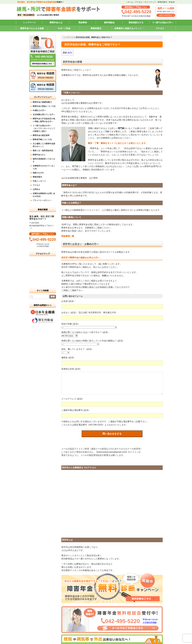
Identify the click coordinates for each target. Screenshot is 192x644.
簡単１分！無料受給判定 (43, 151)
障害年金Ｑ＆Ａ (39, 155)
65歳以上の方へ (39, 110)
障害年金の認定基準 (41, 135)
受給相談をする (136, 23)
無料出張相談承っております (44, 160)
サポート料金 (64, 28)
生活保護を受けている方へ (44, 114)
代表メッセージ (39, 181)
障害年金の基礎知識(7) (42, 102)
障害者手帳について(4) (42, 139)
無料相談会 (109, 23)
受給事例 (83, 23)
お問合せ (36, 189)
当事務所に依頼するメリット (128, 28)
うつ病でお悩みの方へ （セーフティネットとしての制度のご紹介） (44, 128)
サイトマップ (150, 2)
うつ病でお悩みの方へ (163, 23)
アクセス (139, 2)
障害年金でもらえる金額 (32, 28)
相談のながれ (38, 173)
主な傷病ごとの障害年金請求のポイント (44, 145)
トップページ (29, 23)
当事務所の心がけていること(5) (44, 167)
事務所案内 (162, 2)
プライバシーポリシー (42, 200)
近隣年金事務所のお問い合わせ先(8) (44, 195)
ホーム (130, 2)
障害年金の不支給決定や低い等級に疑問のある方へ (44, 120)
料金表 (172, 2)
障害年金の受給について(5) (44, 106)
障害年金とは (56, 23)
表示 (70, 53)
